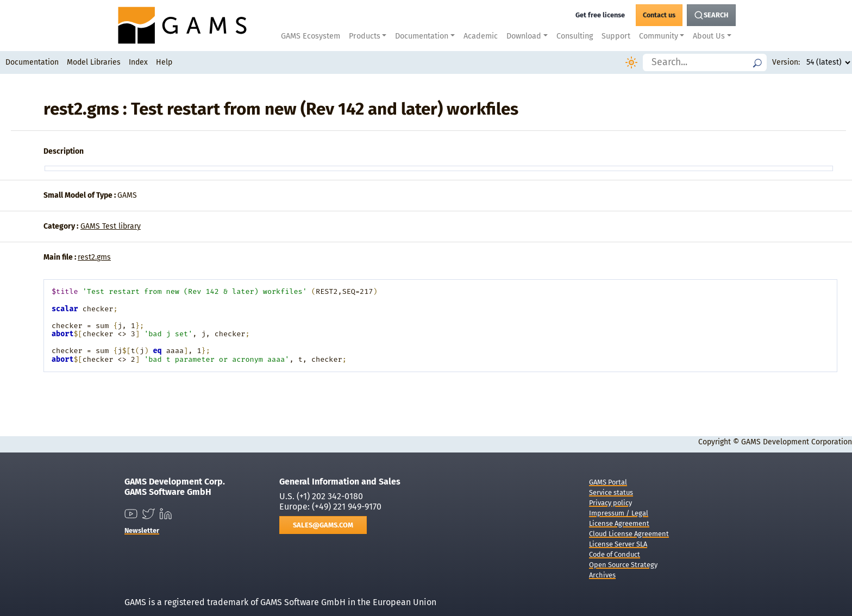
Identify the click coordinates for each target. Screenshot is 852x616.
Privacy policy (610, 503)
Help (164, 62)
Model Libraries (94, 62)
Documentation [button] (422, 36)
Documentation (32, 62)
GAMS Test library (111, 226)
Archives (602, 575)
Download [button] (524, 36)
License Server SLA (618, 544)
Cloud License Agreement (629, 534)
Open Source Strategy (623, 565)
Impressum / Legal (619, 513)
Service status (611, 492)
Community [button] (659, 36)
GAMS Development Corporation (797, 442)
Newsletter (142, 530)
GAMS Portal (608, 482)
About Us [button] (709, 36)
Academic (481, 36)
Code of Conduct (615, 554)
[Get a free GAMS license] (600, 15)
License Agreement (619, 523)
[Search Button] (711, 15)
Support (616, 36)
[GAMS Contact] (659, 15)
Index (138, 62)
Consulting (575, 36)
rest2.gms (94, 257)
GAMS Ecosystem (311, 36)
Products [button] (365, 36)
